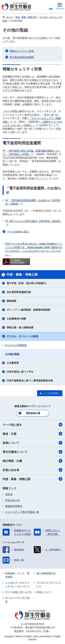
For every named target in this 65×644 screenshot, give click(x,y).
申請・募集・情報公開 (32, 479)
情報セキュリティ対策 (22, 51)
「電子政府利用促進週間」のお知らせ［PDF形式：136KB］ (33, 202)
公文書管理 (13, 363)
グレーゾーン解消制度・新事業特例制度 (28, 310)
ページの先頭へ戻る (18, 232)
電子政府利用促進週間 (22, 57)
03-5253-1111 (34, 631)
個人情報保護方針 (46, 573)
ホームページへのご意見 (17, 600)
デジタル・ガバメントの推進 (22, 336)
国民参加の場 (33, 413)
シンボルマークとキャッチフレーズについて (17, 585)
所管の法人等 (12, 500)
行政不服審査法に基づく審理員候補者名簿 (30, 381)
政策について (32, 443)
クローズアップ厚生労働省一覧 (22, 512)
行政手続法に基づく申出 (20, 372)
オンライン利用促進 (16, 345)
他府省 (9, 494)
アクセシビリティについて (49, 585)
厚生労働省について (32, 452)
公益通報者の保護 (16, 319)
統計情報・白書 (32, 461)
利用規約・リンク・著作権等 (17, 575)
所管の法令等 (32, 470)
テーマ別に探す (32, 425)
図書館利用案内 (14, 506)
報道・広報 (32, 434)
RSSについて (44, 592)
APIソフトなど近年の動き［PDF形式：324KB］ (33, 223)
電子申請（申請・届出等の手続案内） (27, 283)
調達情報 (11, 301)
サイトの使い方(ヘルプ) (18, 592)
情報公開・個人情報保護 (20, 327)
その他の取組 (12, 354)
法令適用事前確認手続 (19, 292)
